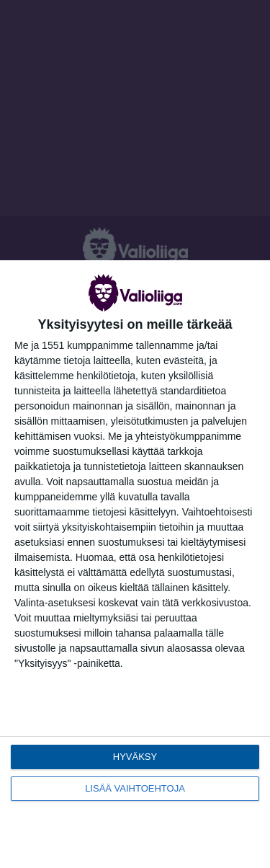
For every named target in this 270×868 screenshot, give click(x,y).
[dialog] (135, 564)
